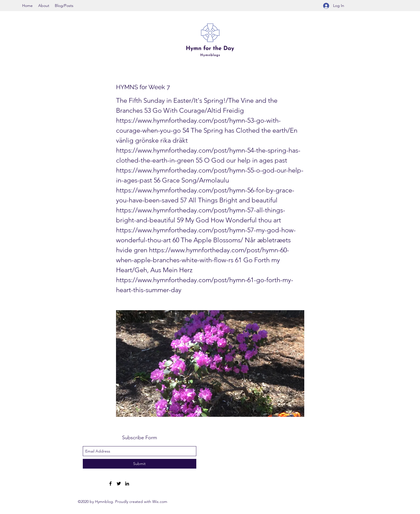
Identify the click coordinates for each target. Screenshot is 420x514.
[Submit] (140, 464)
